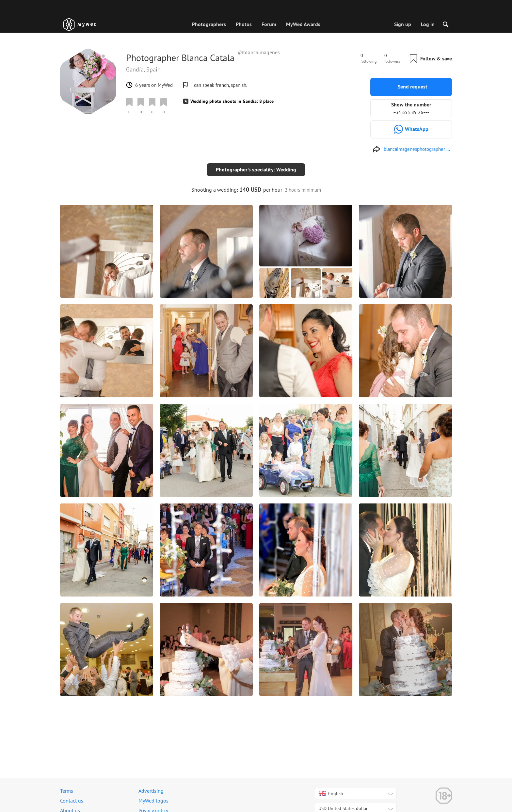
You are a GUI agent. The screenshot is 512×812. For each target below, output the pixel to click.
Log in (428, 24)
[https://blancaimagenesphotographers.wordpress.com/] (411, 149)
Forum (269, 24)
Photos (244, 24)
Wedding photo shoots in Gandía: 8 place (232, 101)
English (331, 793)
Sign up (403, 24)
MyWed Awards (303, 24)
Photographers (209, 24)
